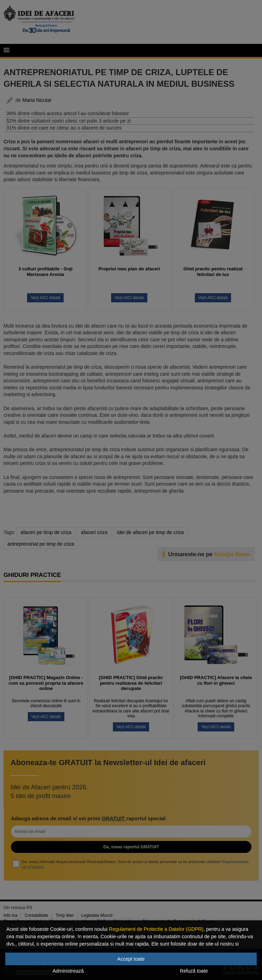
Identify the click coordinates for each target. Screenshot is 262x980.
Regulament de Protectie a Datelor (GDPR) (156, 929)
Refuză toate (194, 971)
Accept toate (131, 959)
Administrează (68, 971)
